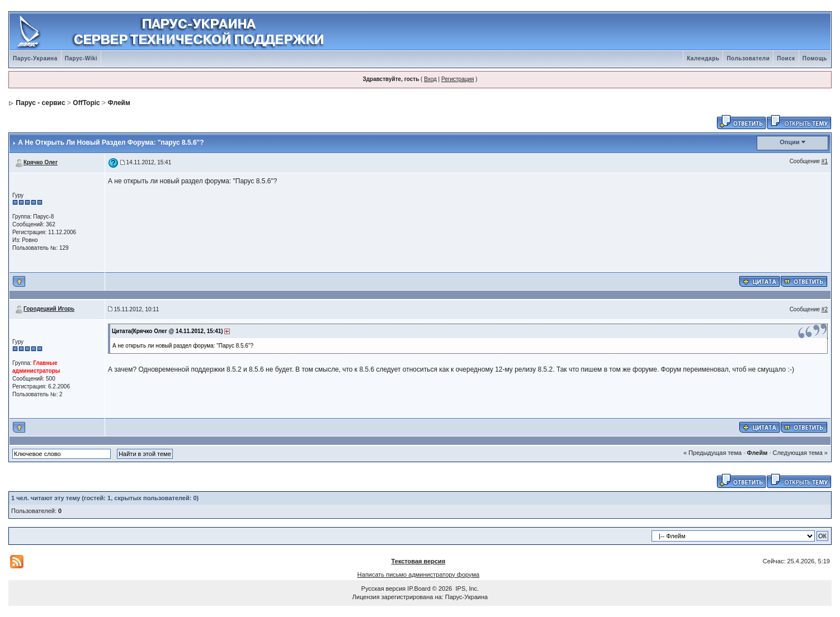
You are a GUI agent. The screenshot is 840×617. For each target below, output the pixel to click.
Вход (430, 79)
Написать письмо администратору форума (418, 575)
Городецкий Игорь (49, 309)
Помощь (815, 58)
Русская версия (383, 588)
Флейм (119, 103)
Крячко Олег (41, 162)
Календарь (703, 58)
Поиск (786, 58)
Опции (790, 142)
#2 (825, 309)
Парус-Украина (35, 58)
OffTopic (86, 103)
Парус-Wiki (81, 58)
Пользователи (748, 58)
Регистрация (457, 79)
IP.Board (419, 588)
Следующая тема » (800, 453)
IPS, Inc (467, 588)
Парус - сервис (40, 103)
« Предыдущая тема (712, 453)
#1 (825, 161)
